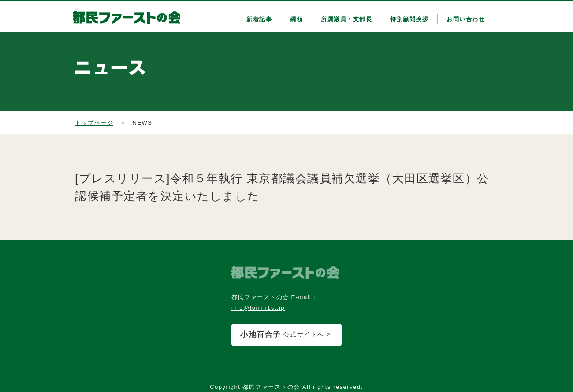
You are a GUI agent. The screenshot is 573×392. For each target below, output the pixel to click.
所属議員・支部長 (346, 19)
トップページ (94, 123)
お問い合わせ (466, 19)
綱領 (296, 19)
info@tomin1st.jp (258, 308)
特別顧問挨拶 (409, 19)
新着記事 (259, 19)
